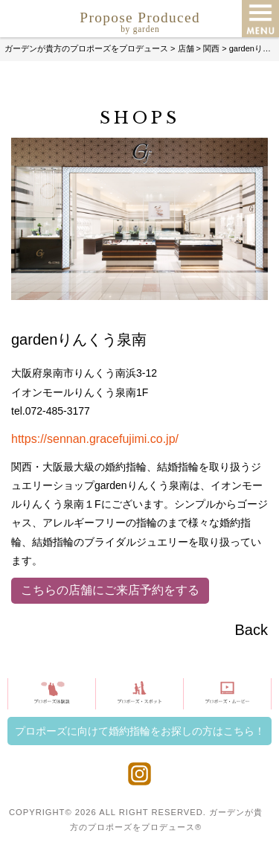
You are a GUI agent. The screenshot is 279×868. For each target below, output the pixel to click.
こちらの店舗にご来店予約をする (110, 590)
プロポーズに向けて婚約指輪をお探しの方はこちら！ (140, 731)
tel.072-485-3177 (51, 411)
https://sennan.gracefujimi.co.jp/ (95, 439)
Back (251, 630)
